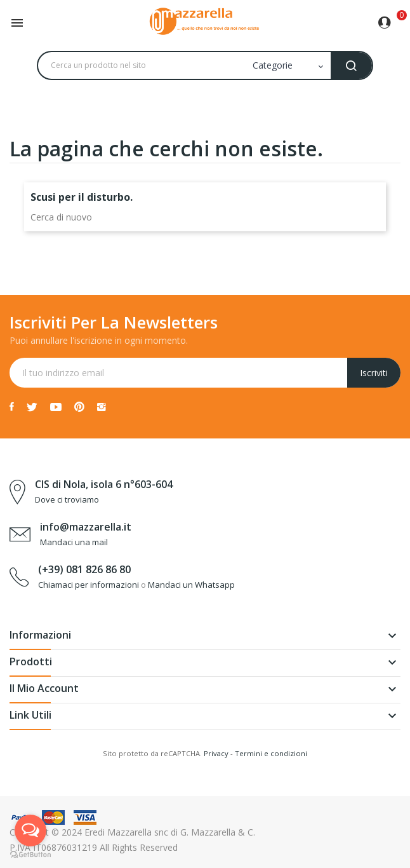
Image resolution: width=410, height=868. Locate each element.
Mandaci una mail (74, 542)
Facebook (12, 407)
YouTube (56, 407)
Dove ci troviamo (67, 499)
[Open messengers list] (30, 831)
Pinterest (79, 407)
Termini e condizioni (271, 753)
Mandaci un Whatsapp (191, 585)
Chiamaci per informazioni (89, 585)
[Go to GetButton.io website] (30, 855)
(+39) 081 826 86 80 (84, 569)
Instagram (102, 407)
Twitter (32, 407)
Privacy (216, 753)
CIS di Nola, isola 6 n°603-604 (104, 484)
